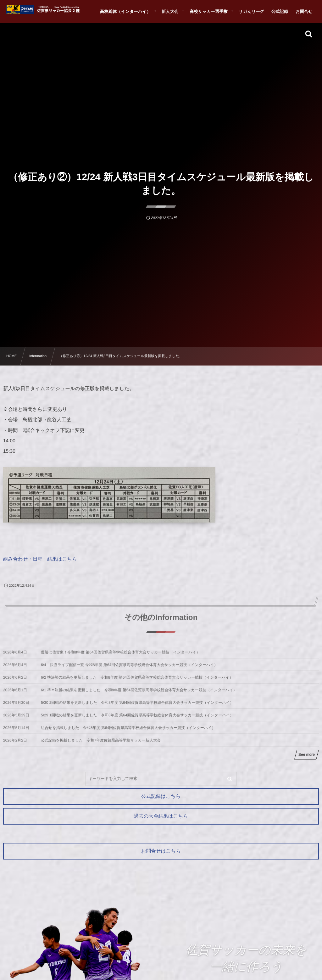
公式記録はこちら (161, 796)
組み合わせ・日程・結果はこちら (40, 559)
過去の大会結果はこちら (161, 816)
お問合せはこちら (161, 851)
